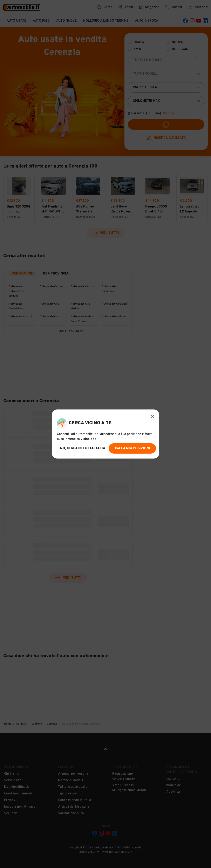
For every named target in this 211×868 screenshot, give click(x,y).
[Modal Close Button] (152, 416)
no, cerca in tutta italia (83, 448)
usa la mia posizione (132, 448)
